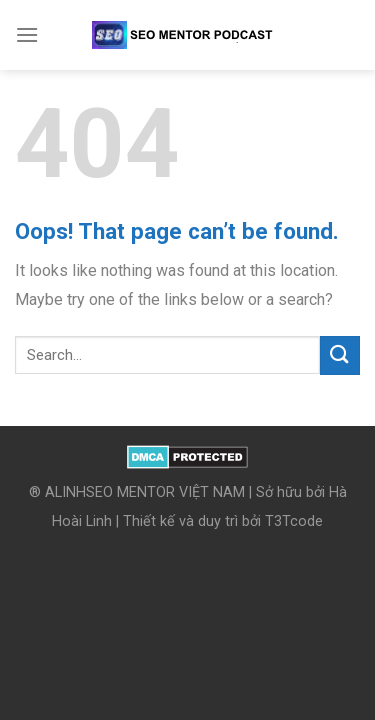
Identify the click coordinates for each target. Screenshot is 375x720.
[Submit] (340, 355)
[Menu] (27, 34)
